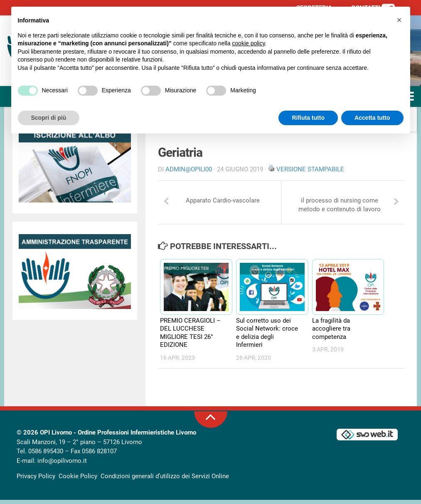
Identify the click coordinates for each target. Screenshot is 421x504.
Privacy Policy (36, 480)
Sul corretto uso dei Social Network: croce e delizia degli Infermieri (267, 337)
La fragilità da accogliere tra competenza (331, 333)
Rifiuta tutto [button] (308, 118)
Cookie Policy (78, 480)
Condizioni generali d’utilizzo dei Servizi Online (165, 480)
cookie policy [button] (248, 43)
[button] (399, 20)
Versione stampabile (310, 169)
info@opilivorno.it (62, 465)
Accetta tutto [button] (372, 118)
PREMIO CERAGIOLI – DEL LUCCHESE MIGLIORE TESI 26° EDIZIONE (190, 337)
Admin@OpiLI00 (189, 169)
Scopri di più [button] (49, 118)
